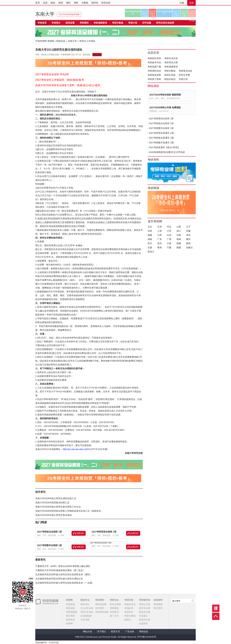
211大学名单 (87, 608)
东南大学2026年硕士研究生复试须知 (53, 515)
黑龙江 (151, 252)
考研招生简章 (154, 58)
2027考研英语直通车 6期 (101, 543)
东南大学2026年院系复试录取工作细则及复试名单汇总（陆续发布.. (69, 511)
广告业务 (130, 632)
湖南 (150, 239)
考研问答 (129, 600)
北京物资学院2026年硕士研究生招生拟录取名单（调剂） (64, 574)
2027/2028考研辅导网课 (69, 14)
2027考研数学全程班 (153, 14)
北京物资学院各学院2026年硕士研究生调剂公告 (59, 579)
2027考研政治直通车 (177, 14)
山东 (169, 235)
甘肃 (150, 248)
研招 (61, 3)
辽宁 (188, 227)
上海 (159, 231)
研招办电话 (170, 79)
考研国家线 (72, 612)
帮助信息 (144, 632)
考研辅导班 (145, 600)
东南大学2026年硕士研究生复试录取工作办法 (58, 507)
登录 (192, 3)
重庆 (188, 239)
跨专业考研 (115, 604)
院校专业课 (145, 612)
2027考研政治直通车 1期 (161, 138)
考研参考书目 (154, 62)
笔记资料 (158, 608)
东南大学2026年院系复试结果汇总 (52, 503)
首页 (38, 3)
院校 (53, 3)
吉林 (150, 231)
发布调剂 (100, 608)
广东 (159, 239)
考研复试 (114, 612)
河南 (179, 235)
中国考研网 (47, 602)
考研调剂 (84, 23)
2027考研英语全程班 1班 (104, 532)
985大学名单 (87, 612)
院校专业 (85, 600)
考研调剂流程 (102, 612)
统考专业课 (145, 608)
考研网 (51, 41)
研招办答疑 (170, 75)
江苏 (169, 231)
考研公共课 (145, 604)
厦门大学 (114, 616)
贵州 (159, 243)
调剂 (68, 3)
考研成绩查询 (171, 67)
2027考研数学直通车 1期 (161, 143)
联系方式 (116, 632)
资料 (76, 3)
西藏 (179, 243)
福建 (150, 235)
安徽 (188, 231)
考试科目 (129, 612)
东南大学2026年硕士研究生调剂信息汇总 (56, 498)
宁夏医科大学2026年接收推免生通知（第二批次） (60, 570)
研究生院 (106, 3)
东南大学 (45, 14)
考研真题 (70, 604)
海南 (179, 239)
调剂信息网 (101, 604)
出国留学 (143, 623)
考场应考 (129, 608)
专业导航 (85, 620)
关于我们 (102, 632)
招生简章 (70, 616)
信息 (45, 3)
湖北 (188, 235)
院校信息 (61, 41)
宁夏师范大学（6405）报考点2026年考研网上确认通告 (63, 566)
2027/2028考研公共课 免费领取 (165, 107)
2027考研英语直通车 (165, 13)
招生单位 (85, 604)
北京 (150, 227)
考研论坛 (114, 600)
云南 (169, 243)
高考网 (69, 623)
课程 (216, 608)
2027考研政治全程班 (145, 14)
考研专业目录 (171, 58)
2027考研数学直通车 (184, 14)
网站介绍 (87, 632)
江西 (159, 235)
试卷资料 (158, 600)
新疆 (179, 248)
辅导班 (95, 3)
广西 (169, 239)
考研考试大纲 (171, 62)
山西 (179, 227)
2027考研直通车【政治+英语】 (164, 147)
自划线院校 (86, 616)
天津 (159, 227)
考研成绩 (70, 608)
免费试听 (80, 533)
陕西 (188, 243)
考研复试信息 (185, 71)
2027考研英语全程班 (133, 13)
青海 (159, 248)
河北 (169, 227)
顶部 (216, 616)
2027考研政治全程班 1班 (49, 532)
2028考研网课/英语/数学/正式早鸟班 (192, 14)
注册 (182, 3)
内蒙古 (189, 248)
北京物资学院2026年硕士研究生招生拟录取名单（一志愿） (65, 583)
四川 (150, 243)
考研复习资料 (154, 79)
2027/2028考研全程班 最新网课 (165, 95)
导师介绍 (133, 23)
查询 (193, 601)
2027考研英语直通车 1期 (161, 133)
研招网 (69, 600)
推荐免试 (70, 620)
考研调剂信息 (154, 71)
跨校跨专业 (130, 604)
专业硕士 (143, 616)
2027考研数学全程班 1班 (49, 545)
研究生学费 (184, 75)
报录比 (128, 620)
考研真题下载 (154, 67)
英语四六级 (145, 620)
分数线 (85, 3)
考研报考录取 (154, 75)
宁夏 (169, 248)
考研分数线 (170, 71)
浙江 (179, 231)
